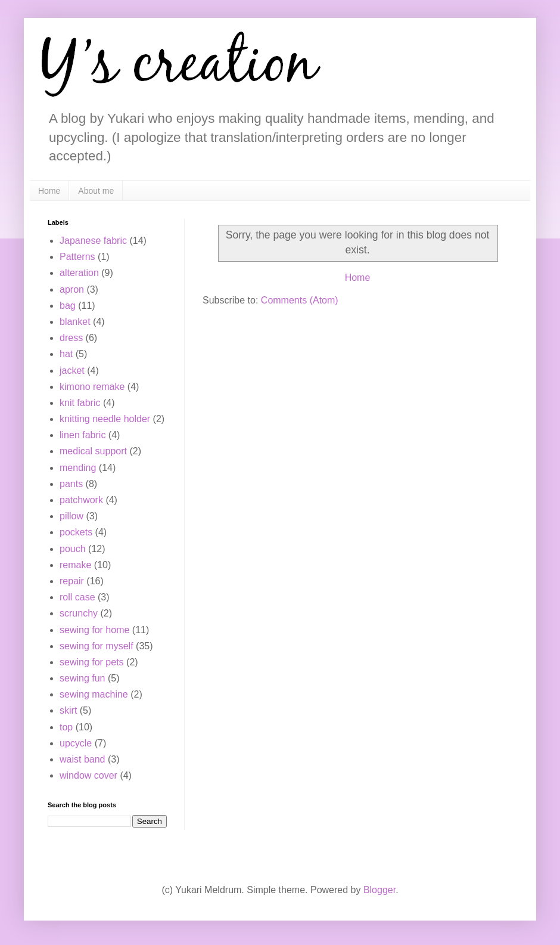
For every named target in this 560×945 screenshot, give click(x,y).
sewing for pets (92, 662)
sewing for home (94, 630)
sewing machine (94, 694)
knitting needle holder (105, 419)
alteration (79, 273)
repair (72, 581)
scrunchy (79, 613)
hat (66, 354)
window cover (88, 775)
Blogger (379, 890)
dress (71, 338)
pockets (76, 532)
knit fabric (80, 403)
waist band (83, 759)
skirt (68, 710)
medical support (93, 451)
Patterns (77, 257)
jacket (72, 371)
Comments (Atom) (300, 300)
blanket (75, 322)
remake (75, 565)
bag (68, 306)
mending (78, 468)
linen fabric (83, 435)
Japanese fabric (93, 241)
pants (71, 484)
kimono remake (92, 387)
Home (49, 191)
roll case (77, 597)
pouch (73, 549)
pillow (71, 516)
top (66, 727)
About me (96, 191)
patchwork (81, 500)
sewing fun (83, 678)
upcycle (76, 743)
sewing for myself (97, 646)
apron (72, 289)
